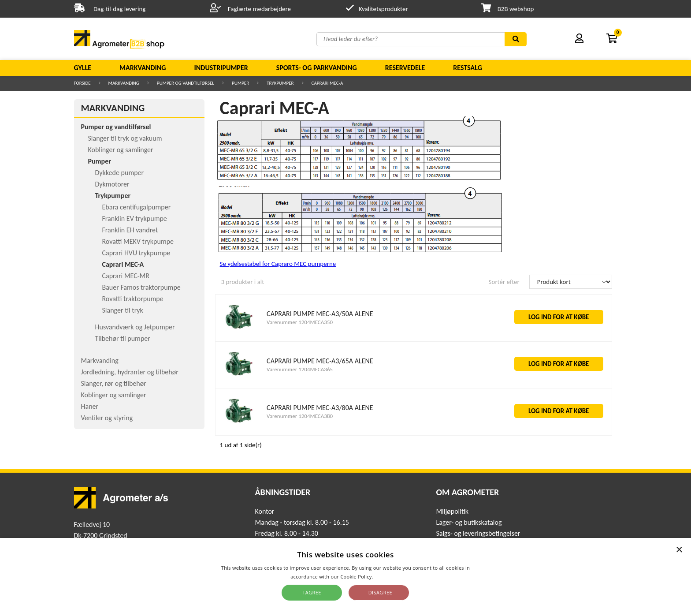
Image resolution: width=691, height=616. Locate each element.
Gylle (83, 68)
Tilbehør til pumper (123, 338)
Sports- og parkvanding (317, 68)
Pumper (240, 83)
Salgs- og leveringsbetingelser (478, 533)
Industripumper (221, 68)
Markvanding (143, 68)
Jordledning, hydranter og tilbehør (130, 372)
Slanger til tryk (123, 310)
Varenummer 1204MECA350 (300, 322)
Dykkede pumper (120, 173)
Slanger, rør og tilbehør (114, 383)
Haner (90, 406)
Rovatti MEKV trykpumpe (138, 241)
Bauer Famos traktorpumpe (141, 287)
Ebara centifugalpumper (137, 207)
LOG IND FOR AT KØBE (559, 317)
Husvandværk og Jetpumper (135, 327)
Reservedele (405, 68)
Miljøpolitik (452, 511)
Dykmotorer (112, 184)
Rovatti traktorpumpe (133, 299)
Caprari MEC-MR (126, 276)
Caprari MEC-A (327, 83)
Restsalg (468, 68)
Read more (388, 577)
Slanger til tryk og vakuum (125, 138)
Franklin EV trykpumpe (135, 218)
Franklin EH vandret (130, 230)
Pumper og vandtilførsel (186, 83)
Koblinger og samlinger (121, 150)
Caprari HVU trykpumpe (136, 253)
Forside (82, 83)
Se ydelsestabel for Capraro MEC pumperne (278, 264)
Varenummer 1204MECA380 (300, 416)
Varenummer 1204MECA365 (300, 369)
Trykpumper (280, 83)
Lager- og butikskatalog (469, 522)
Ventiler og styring (107, 418)
